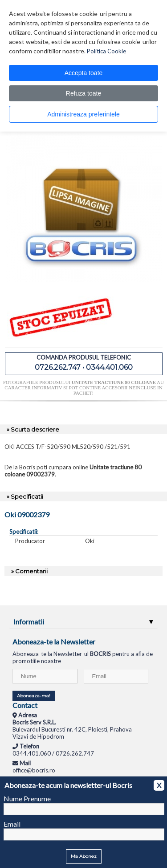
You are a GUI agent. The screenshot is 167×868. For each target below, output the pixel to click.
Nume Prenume (27, 798)
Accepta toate (84, 73)
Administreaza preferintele (83, 114)
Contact (25, 705)
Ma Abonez (84, 856)
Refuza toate (83, 93)
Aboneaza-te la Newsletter (54, 642)
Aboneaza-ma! (34, 696)
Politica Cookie (106, 51)
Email (12, 824)
